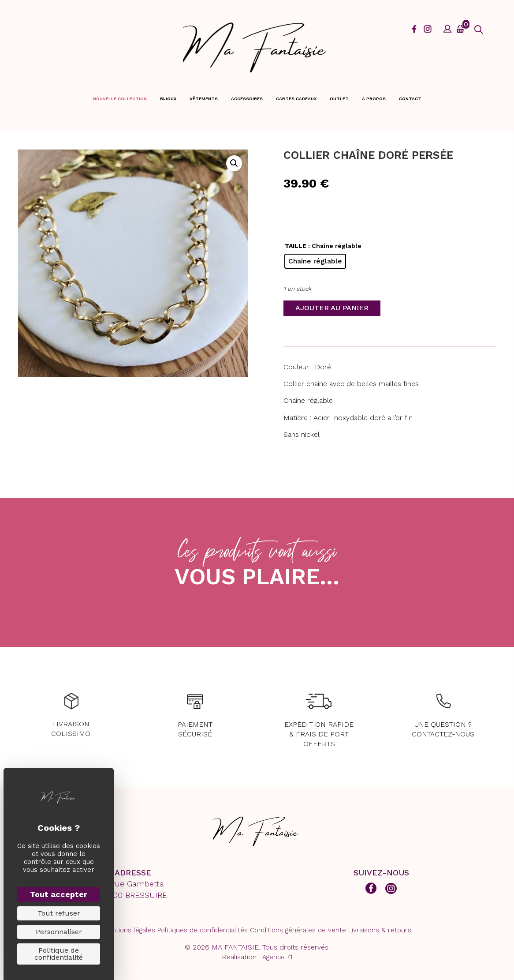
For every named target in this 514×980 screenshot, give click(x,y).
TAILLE (296, 246)
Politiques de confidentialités (203, 930)
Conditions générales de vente (298, 930)
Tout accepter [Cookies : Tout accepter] (59, 894)
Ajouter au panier (332, 308)
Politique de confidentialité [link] (59, 954)
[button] (479, 30)
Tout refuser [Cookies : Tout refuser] (59, 913)
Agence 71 (277, 957)
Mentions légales (129, 930)
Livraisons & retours (380, 930)
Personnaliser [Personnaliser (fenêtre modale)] (59, 932)
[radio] (315, 261)
